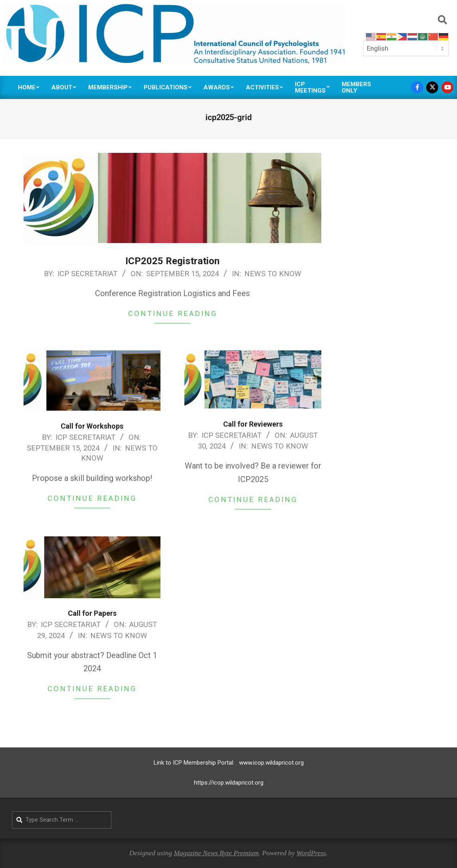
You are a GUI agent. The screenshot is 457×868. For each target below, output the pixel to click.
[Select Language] (406, 48)
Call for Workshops (92, 426)
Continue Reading (173, 314)
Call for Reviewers (253, 424)
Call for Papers (92, 613)
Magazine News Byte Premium (216, 853)
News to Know (273, 274)
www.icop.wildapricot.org (271, 763)
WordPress (311, 853)
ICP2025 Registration (172, 261)
